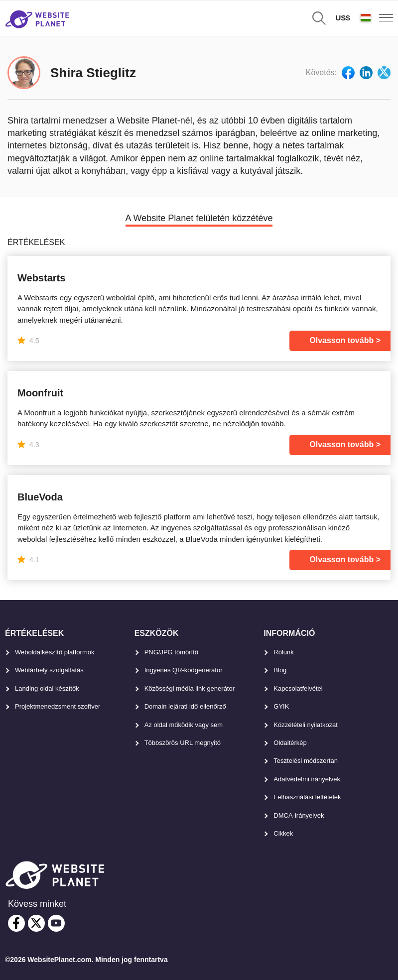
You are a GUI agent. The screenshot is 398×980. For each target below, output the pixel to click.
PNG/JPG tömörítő (171, 652)
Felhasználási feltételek (307, 797)
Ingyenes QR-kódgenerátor (184, 670)
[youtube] (56, 923)
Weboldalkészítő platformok (55, 652)
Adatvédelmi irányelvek (307, 779)
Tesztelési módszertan (306, 761)
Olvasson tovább (341, 340)
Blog (280, 670)
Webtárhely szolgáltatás (49, 670)
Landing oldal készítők (47, 688)
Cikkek (283, 833)
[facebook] (16, 923)
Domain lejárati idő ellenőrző (185, 706)
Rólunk (283, 652)
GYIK (281, 706)
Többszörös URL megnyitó (183, 743)
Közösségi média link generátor (190, 688)
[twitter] (36, 923)
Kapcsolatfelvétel (298, 688)
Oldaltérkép (290, 743)
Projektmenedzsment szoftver (58, 706)
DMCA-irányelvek (299, 815)
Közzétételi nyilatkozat (306, 725)
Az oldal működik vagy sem (184, 725)
